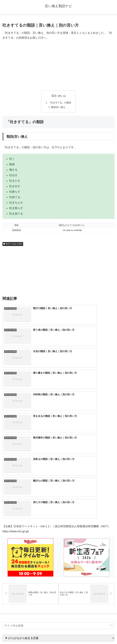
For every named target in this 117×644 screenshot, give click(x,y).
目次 (54, 96)
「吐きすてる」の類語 (60, 103)
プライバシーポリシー (87, 634)
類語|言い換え (58, 108)
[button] (111, 495)
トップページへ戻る (30, 634)
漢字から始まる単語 (13, 245)
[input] (58, 495)
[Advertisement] (58, 65)
